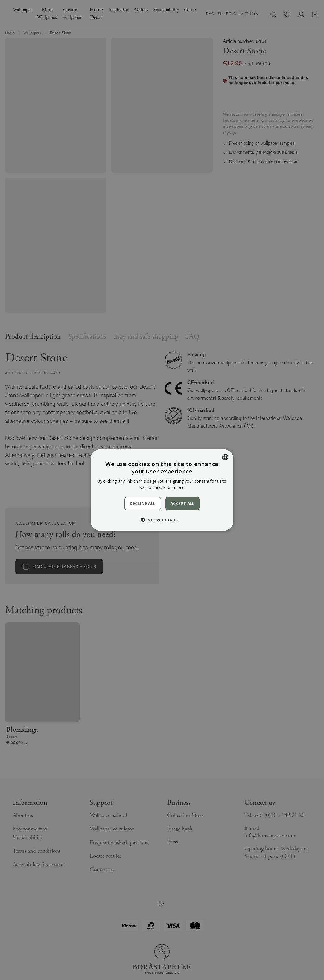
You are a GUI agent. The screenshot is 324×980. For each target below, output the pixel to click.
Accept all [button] (183, 503)
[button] (162, 520)
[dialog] (162, 490)
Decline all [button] (143, 504)
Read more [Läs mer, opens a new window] (174, 487)
